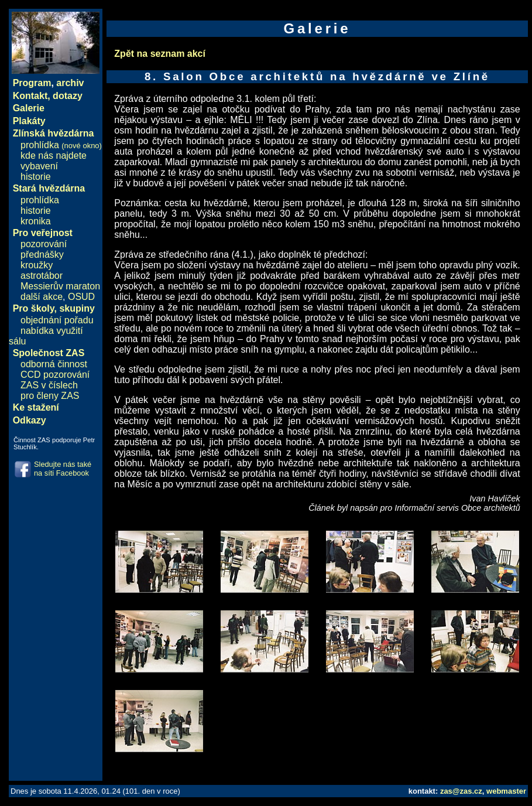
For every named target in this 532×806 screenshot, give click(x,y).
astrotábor (42, 276)
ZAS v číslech (49, 385)
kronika (36, 221)
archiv (70, 83)
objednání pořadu (57, 320)
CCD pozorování (55, 375)
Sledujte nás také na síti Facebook (63, 469)
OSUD (81, 297)
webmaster (506, 791)
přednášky (42, 255)
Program (32, 83)
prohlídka (61, 145)
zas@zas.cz (461, 791)
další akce (42, 297)
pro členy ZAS (50, 396)
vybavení (39, 166)
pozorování (44, 244)
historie (36, 177)
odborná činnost (54, 364)
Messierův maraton (60, 286)
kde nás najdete (54, 156)
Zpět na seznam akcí (160, 54)
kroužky (37, 265)
